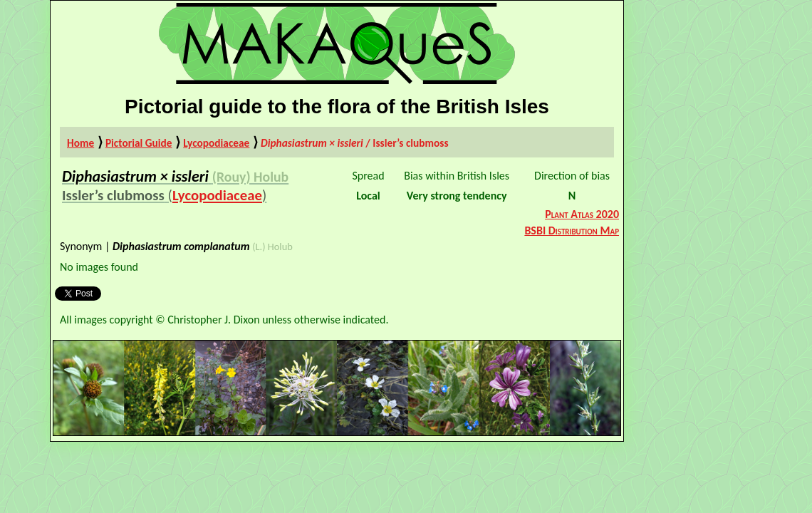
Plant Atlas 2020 (582, 214)
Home (80, 143)
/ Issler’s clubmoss (355, 143)
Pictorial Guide (139, 143)
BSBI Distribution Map (572, 230)
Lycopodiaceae (216, 143)
